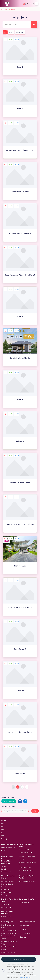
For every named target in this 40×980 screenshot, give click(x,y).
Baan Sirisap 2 (6, 889)
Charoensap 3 (6, 872)
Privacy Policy (25, 925)
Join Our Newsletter (8, 807)
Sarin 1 (4, 869)
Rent (3, 826)
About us (23, 929)
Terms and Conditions (27, 922)
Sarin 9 (4, 866)
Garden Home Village (26, 852)
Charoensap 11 (24, 850)
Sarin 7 (4, 887)
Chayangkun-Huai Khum (10, 844)
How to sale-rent (26, 933)
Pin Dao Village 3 (24, 902)
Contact (23, 937)
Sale (3, 824)
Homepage (4, 9)
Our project (5, 839)
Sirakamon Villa (6, 917)
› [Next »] (26, 787)
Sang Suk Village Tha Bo (27, 881)
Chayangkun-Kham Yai (27, 899)
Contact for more (8, 797)
